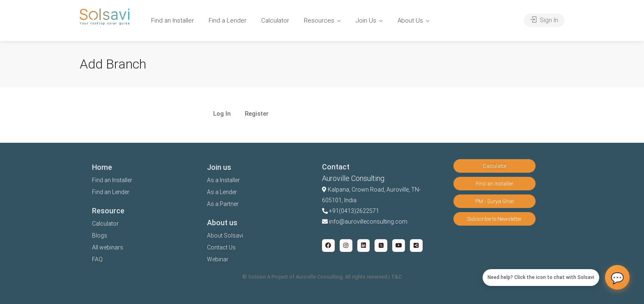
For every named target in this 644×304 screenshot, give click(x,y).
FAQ (97, 259)
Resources (319, 21)
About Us (410, 21)
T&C (396, 277)
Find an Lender (111, 192)
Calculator (275, 21)
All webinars (108, 247)
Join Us (366, 21)
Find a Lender (228, 21)
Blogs (100, 235)
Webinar (218, 259)
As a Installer (223, 180)
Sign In (544, 20)
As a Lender (222, 192)
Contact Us (221, 247)
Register (257, 114)
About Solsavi (225, 235)
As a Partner (223, 204)
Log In (222, 114)
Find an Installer (172, 21)
